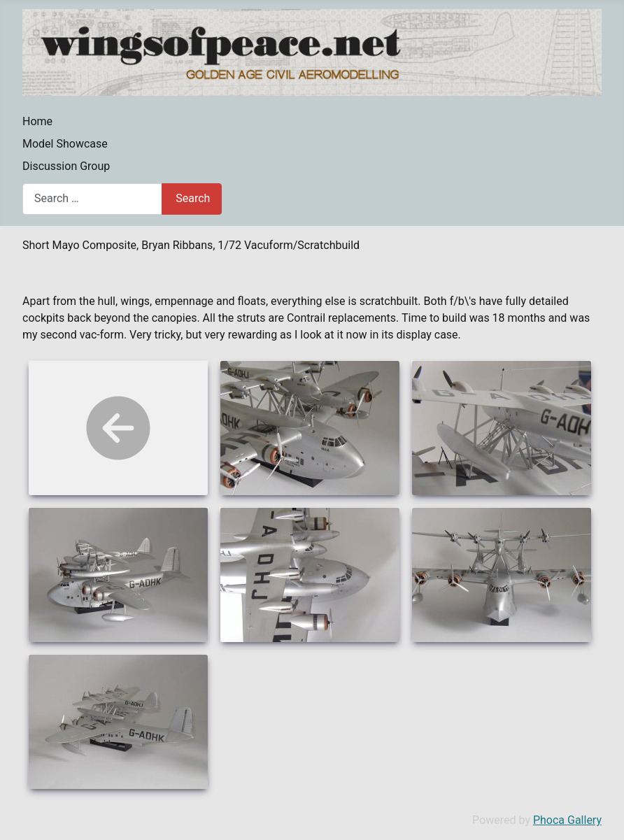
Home (37, 121)
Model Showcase (65, 144)
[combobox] (92, 199)
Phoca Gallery (567, 820)
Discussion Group (66, 166)
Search (193, 198)
